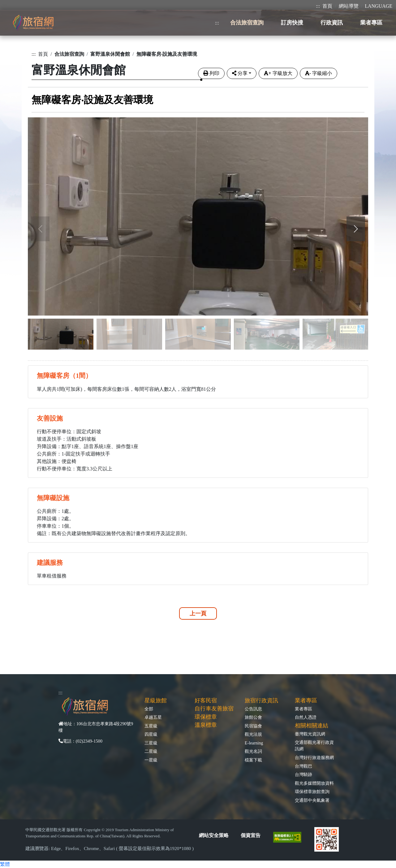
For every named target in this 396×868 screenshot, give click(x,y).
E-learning (254, 743)
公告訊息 (253, 709)
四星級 (151, 734)
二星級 (151, 751)
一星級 (151, 760)
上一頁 (198, 613)
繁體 (5, 864)
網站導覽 (349, 6)
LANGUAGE (379, 6)
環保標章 (206, 717)
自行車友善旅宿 (214, 709)
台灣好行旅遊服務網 (314, 757)
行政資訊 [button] (332, 23)
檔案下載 (253, 760)
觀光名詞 (253, 751)
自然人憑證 (306, 717)
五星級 (151, 726)
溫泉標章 (206, 725)
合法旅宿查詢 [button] (247, 23)
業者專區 (303, 709)
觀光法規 (253, 734)
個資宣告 (251, 835)
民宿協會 (253, 726)
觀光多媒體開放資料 (314, 783)
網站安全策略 (214, 835)
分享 (240, 73)
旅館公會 (253, 717)
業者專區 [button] (371, 23)
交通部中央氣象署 (312, 800)
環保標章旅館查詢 (312, 792)
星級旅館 (156, 700)
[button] (356, 229)
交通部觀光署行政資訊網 (314, 746)
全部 (149, 709)
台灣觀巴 (303, 766)
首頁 (327, 6)
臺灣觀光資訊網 (310, 734)
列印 (211, 73)
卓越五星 (153, 717)
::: (318, 6)
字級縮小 (319, 73)
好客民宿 (206, 700)
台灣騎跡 (303, 774)
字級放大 (278, 73)
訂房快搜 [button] (292, 23)
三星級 (151, 743)
